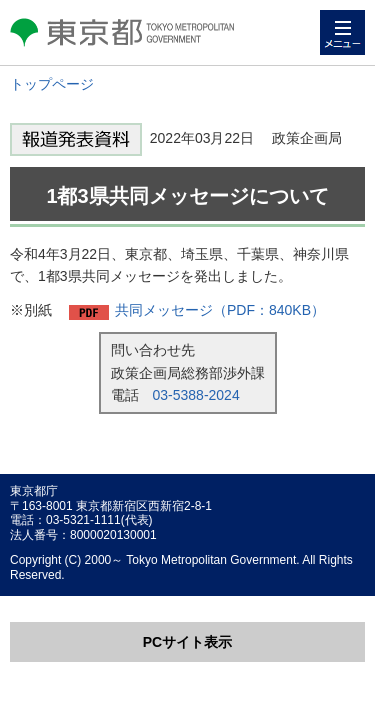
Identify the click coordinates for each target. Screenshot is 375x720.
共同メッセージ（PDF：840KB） (220, 310)
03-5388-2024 (196, 395)
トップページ (52, 84)
